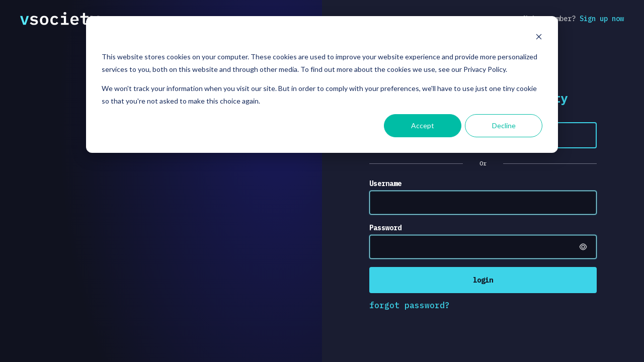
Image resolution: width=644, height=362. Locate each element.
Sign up (602, 19)
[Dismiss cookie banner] (539, 38)
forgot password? (410, 305)
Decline (504, 125)
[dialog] (322, 84)
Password (385, 228)
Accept (423, 125)
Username (385, 184)
